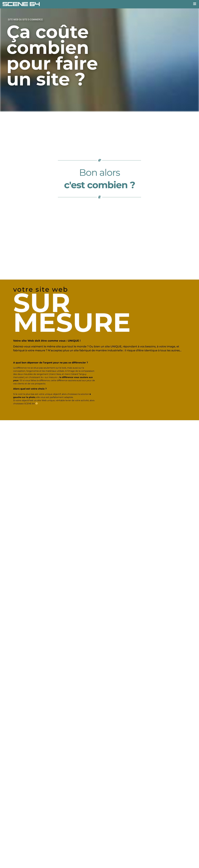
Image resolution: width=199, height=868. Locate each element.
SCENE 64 (21, 4)
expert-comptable (144, 845)
